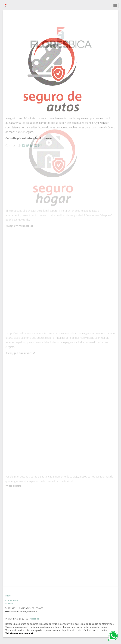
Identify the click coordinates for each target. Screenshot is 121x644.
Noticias (9, 604)
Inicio (8, 596)
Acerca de (34, 619)
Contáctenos (12, 601)
